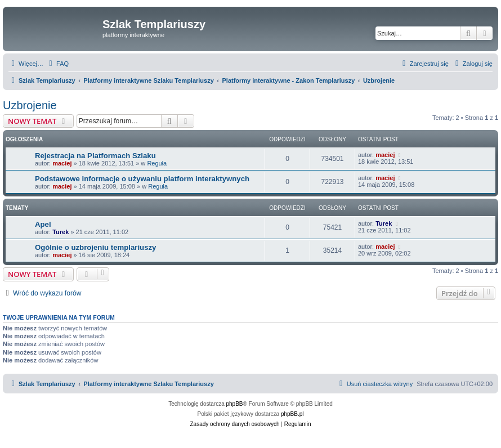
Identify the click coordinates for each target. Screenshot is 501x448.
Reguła (157, 163)
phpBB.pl (292, 414)
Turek (61, 232)
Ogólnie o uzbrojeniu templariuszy (95, 247)
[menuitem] (57, 64)
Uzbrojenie (30, 105)
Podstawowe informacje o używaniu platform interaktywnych (142, 179)
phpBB (235, 404)
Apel (43, 224)
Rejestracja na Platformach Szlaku (95, 156)
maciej (62, 163)
